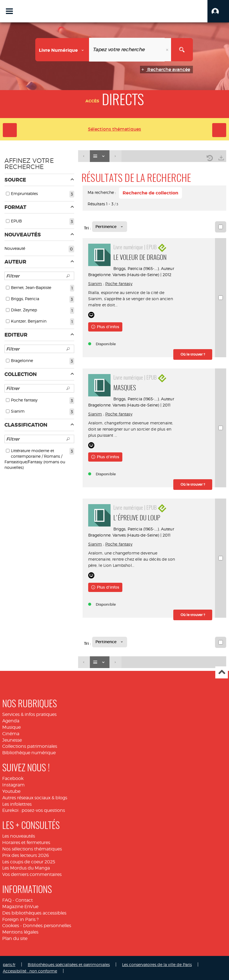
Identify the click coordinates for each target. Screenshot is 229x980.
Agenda (11, 721)
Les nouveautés (19, 836)
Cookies (11, 926)
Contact (24, 900)
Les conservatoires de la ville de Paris (157, 964)
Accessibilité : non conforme (30, 971)
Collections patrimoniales (30, 746)
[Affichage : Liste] (100, 156)
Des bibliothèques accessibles (34, 913)
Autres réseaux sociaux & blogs (35, 798)
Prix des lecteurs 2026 (26, 855)
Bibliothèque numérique (29, 753)
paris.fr (9, 964)
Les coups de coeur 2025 (29, 862)
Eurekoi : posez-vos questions (34, 810)
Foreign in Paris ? (20, 919)
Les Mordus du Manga (26, 868)
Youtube (11, 791)
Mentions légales (20, 932)
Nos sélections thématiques (32, 849)
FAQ (7, 900)
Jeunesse (12, 740)
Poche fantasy (119, 284)
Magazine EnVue (20, 907)
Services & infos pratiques (29, 714)
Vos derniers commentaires (32, 874)
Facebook (13, 778)
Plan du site (15, 938)
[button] (218, 11)
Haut (222, 672)
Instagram (13, 785)
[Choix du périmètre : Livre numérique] (62, 50)
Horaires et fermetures (26, 842)
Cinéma (11, 734)
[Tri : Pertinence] (110, 227)
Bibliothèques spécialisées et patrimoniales (69, 964)
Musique (11, 727)
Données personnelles (47, 926)
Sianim (95, 284)
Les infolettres (17, 804)
